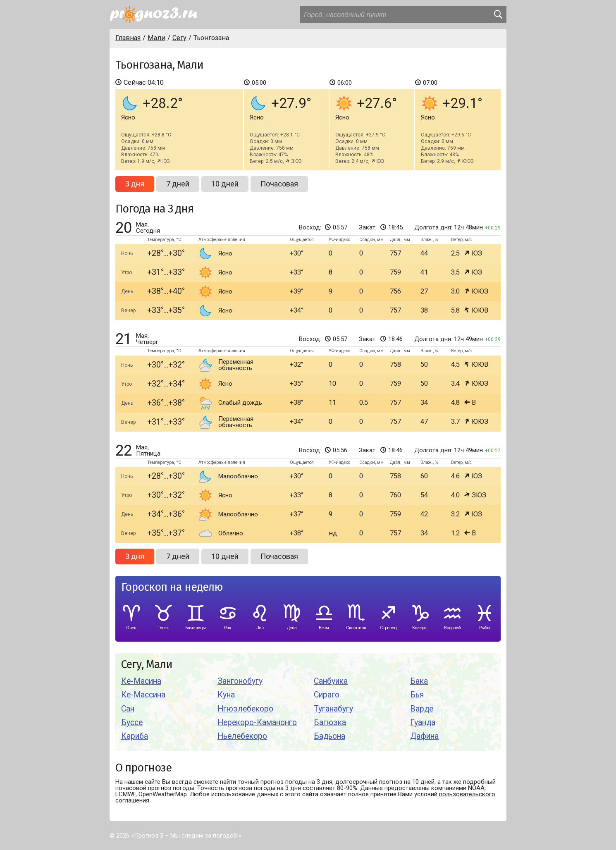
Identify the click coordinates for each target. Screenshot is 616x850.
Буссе (132, 722)
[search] (498, 14)
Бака (419, 681)
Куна (226, 695)
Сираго (327, 695)
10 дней (225, 184)
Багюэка (330, 722)
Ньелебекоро (242, 736)
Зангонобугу (240, 681)
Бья (417, 695)
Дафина (424, 736)
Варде (422, 709)
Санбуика (331, 681)
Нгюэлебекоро (245, 709)
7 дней (178, 184)
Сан (128, 709)
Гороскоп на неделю (172, 587)
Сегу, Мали (147, 665)
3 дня (135, 184)
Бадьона (329, 736)
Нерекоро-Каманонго (257, 722)
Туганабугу (333, 709)
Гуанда (423, 722)
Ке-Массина (143, 695)
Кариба (135, 736)
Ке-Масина (141, 681)
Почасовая (279, 184)
